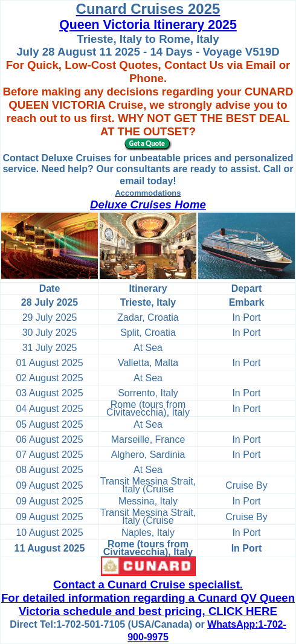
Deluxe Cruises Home (148, 204)
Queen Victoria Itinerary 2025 (148, 25)
